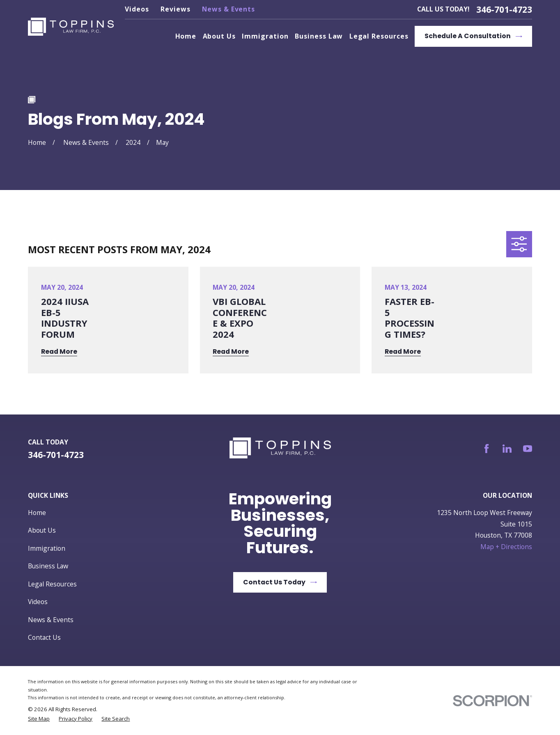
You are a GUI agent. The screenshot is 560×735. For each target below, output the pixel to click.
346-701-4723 (504, 10)
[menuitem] (39, 719)
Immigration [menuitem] (265, 36)
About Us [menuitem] (219, 36)
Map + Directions (506, 547)
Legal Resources (52, 584)
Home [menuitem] (186, 36)
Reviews (176, 9)
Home (37, 513)
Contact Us (44, 637)
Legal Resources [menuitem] (379, 36)
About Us (42, 530)
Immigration (47, 548)
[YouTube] (528, 449)
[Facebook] (487, 449)
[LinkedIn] (507, 449)
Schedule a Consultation (473, 36)
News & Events (228, 9)
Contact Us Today (280, 582)
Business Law (48, 566)
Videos (137, 9)
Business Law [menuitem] (319, 36)
